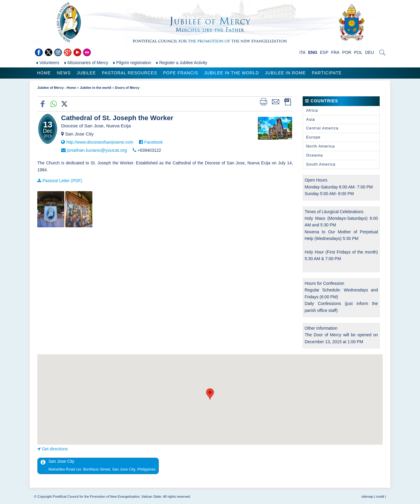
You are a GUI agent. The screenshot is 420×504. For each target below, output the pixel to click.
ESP (324, 52)
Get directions (55, 449)
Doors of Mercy (127, 88)
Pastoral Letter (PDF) (62, 181)
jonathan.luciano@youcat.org (97, 150)
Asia (310, 119)
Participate (327, 73)
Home (44, 73)
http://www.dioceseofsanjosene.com (100, 142)
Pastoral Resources (130, 73)
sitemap (367, 496)
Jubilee (86, 73)
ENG (313, 52)
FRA (335, 52)
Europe (313, 137)
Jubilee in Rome (286, 73)
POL (358, 52)
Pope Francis (181, 73)
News (64, 73)
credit (380, 496)
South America (321, 164)
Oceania (314, 155)
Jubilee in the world (232, 73)
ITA (303, 52)
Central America (322, 128)
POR (347, 52)
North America (320, 146)
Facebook (153, 142)
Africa (312, 110)
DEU (369, 52)
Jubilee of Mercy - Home (57, 88)
